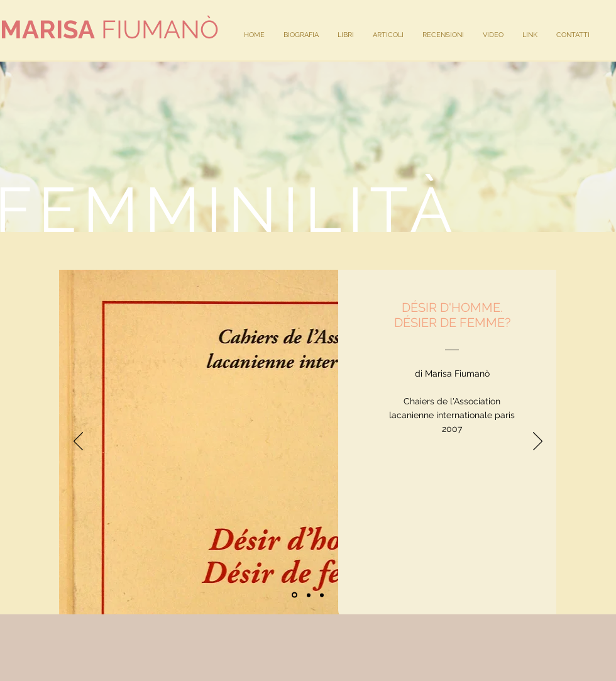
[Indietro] (78, 442)
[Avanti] (538, 442)
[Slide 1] (294, 595)
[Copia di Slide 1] (322, 595)
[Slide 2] (309, 595)
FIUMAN (100, 29)
